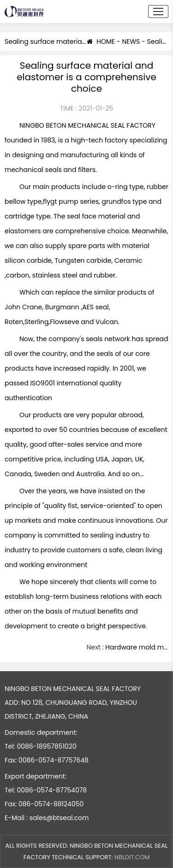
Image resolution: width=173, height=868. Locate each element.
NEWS (131, 42)
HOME (101, 42)
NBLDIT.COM (132, 857)
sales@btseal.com (59, 818)
